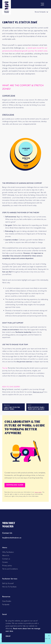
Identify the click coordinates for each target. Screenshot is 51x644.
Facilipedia (6, 604)
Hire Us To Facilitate (9, 587)
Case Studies (7, 601)
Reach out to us (38, 392)
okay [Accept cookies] (8, 636)
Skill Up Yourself (8, 583)
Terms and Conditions (10, 569)
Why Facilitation (8, 552)
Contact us (6, 559)
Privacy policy (7, 565)
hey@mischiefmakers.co (12, 538)
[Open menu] (47, 4)
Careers (5, 562)
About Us (6, 555)
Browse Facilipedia (41, 12)
